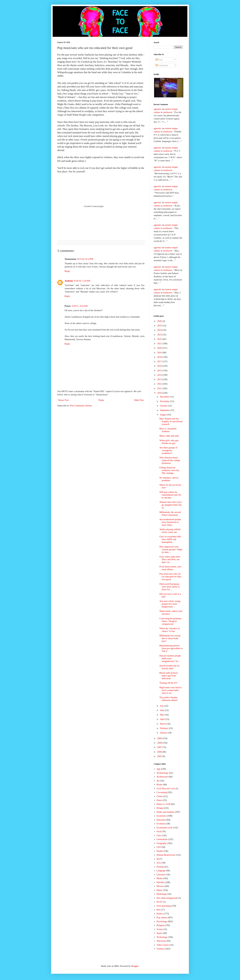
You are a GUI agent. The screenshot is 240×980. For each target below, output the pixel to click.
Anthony (69, 281)
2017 (160, 361)
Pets (158, 910)
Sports (159, 933)
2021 (160, 343)
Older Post (139, 400)
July (162, 706)
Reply (67, 271)
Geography (162, 843)
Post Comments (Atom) (81, 406)
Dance (159, 800)
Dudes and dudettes (166, 812)
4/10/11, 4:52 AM (80, 306)
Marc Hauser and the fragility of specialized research (171, 421)
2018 (160, 357)
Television (161, 941)
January (164, 733)
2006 (160, 752)
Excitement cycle (165, 828)
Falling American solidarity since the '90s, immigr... (169, 470)
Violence (161, 949)
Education (161, 820)
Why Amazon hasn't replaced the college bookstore (170, 460)
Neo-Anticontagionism (167, 898)
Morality (161, 882)
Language (161, 871)
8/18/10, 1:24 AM (82, 281)
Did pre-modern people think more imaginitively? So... (170, 658)
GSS (159, 847)
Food (159, 831)
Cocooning (162, 792)
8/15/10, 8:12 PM (85, 259)
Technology (162, 937)
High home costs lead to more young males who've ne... (171, 690)
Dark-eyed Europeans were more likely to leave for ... (170, 587)
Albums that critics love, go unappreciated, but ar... (171, 505)
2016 (160, 366)
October (164, 406)
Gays (159, 835)
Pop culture (162, 917)
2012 (160, 384)
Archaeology (162, 773)
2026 (160, 321)
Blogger (135, 966)
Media (159, 878)
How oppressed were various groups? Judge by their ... (171, 549)
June (162, 710)
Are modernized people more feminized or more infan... (170, 522)
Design (160, 808)
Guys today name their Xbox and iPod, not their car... (170, 559)
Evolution (161, 824)
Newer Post (63, 400)
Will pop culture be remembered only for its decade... (170, 495)
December (165, 397)
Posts (159, 60)
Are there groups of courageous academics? (168, 450)
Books (159, 784)
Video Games (163, 945)
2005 (160, 756)
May (162, 715)
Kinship (160, 867)
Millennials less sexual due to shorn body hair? (170, 638)
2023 (160, 335)
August (164, 415)
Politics (160, 914)
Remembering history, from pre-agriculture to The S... (171, 648)
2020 (160, 348)
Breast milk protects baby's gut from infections (169, 676)
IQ (158, 859)
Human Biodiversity (166, 855)
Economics (162, 816)
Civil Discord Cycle (166, 788)
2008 (160, 743)
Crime (159, 796)
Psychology (162, 921)
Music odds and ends (169, 436)
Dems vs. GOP (163, 804)
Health (160, 851)
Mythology (162, 894)
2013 (160, 379)
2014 (160, 375)
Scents (160, 929)
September (165, 410)
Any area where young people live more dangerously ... (170, 604)
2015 (160, 370)
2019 (160, 353)
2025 (160, 326)
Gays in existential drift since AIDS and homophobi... (170, 539)
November (165, 401)
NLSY (160, 902)
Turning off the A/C (169, 683)
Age (158, 769)
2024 (160, 330)
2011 (160, 388)
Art (158, 781)
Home (101, 400)
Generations (162, 839)
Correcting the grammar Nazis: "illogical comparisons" (171, 621)
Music (159, 890)
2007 (160, 747)
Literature (161, 875)
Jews (159, 863)
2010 (160, 393)
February (164, 728)
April (163, 719)
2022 (160, 339)
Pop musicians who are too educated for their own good (171, 577)
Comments (162, 65)
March (163, 724)
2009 (160, 738)
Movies (160, 886)
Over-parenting (164, 906)
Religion (161, 925)
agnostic (157, 109)
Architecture (162, 777)
